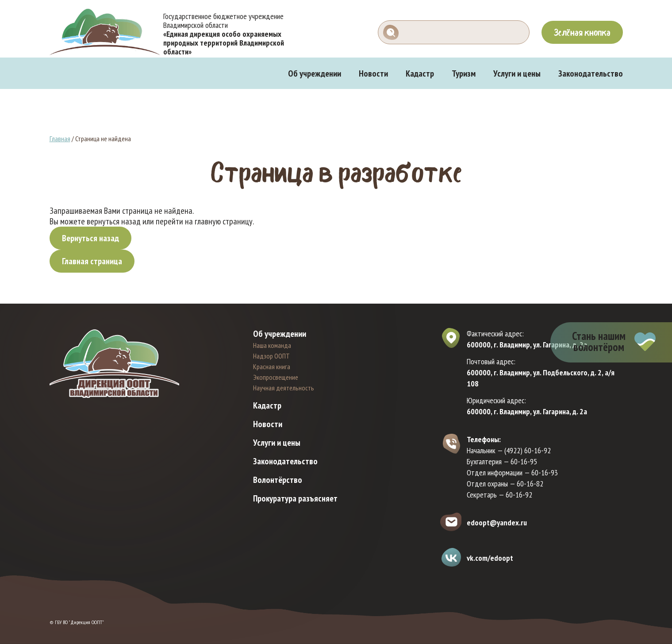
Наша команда (272, 345)
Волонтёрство (278, 480)
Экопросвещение (276, 377)
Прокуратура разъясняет (295, 498)
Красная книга (272, 366)
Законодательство (591, 73)
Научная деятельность (284, 388)
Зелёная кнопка (582, 32)
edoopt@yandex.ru (497, 523)
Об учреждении (315, 73)
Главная (60, 139)
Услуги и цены (517, 73)
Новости (373, 73)
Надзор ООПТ (271, 356)
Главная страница (92, 261)
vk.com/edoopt (490, 558)
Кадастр (420, 73)
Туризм (464, 73)
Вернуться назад (90, 238)
